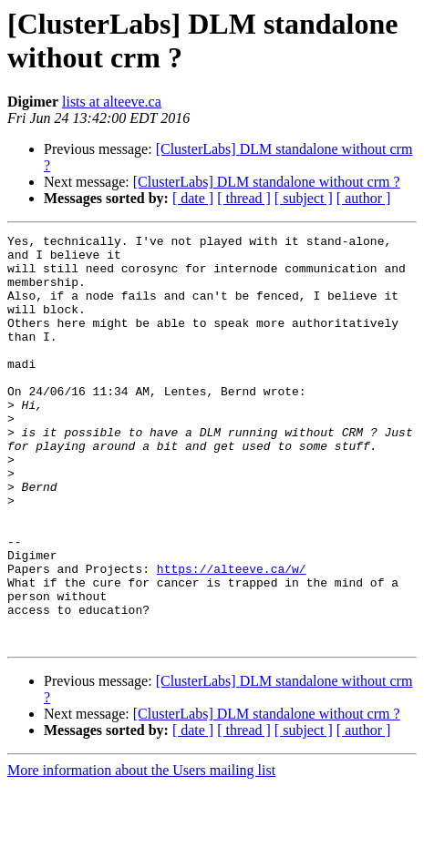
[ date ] (193, 198)
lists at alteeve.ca (112, 102)
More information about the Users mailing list (141, 852)
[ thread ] (244, 198)
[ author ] (364, 198)
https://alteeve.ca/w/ (232, 637)
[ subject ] (304, 198)
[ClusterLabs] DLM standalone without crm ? (267, 182)
